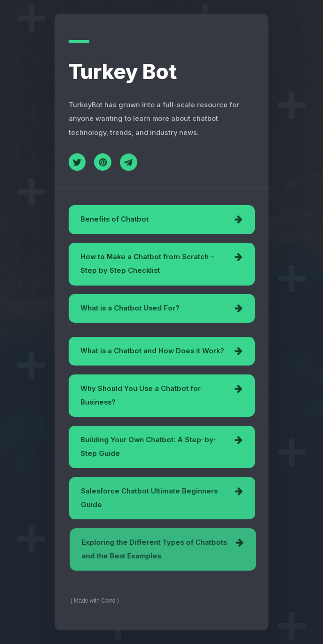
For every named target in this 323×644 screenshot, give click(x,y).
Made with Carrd (95, 601)
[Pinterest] (103, 163)
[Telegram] (129, 163)
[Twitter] (77, 162)
